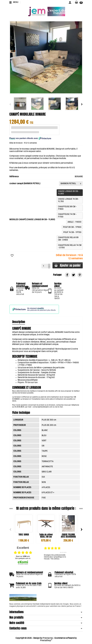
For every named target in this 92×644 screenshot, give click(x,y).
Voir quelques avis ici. (23, 558)
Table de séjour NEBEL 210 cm (46, 536)
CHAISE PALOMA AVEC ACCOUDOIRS (68, 536)
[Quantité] (45, 266)
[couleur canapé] (71, 184)
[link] (67, 275)
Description (19, 322)
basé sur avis (23, 556)
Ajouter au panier (67, 265)
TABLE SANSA (24, 534)
